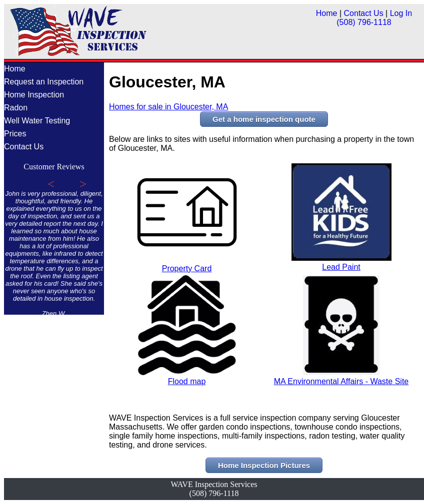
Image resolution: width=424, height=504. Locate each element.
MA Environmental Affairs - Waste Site (341, 377)
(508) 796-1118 (364, 22)
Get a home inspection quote (264, 119)
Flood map (187, 377)
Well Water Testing (37, 121)
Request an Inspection (44, 82)
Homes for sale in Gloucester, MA (168, 107)
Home (327, 13)
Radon (16, 108)
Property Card (187, 264)
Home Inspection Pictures (264, 465)
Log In (401, 13)
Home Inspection (34, 95)
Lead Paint (341, 262)
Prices (15, 134)
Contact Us (364, 13)
